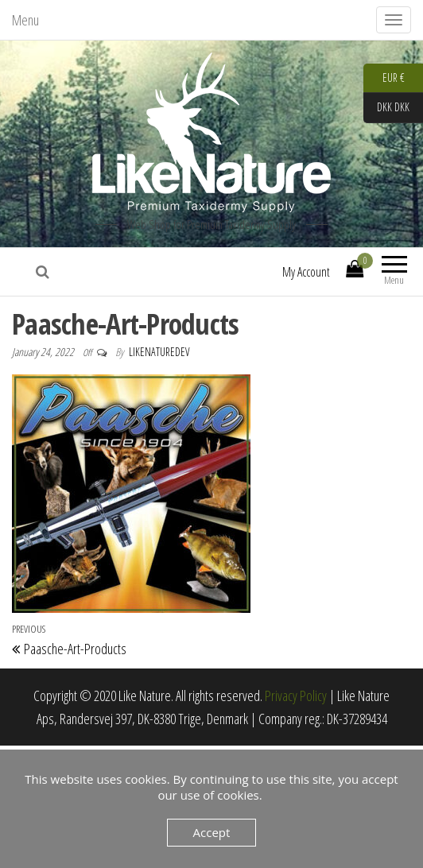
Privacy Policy (296, 696)
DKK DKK (386, 108)
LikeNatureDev (159, 352)
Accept (212, 832)
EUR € (384, 78)
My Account (306, 272)
